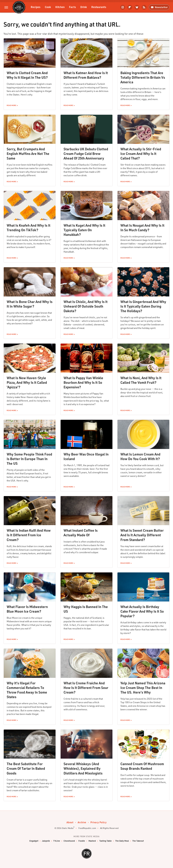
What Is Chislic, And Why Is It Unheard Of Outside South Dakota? (86, 306)
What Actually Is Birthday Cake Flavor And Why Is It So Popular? (142, 611)
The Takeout (138, 841)
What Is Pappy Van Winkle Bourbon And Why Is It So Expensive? (83, 382)
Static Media (68, 828)
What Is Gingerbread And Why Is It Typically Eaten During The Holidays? (143, 306)
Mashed (92, 841)
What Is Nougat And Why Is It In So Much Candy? (142, 228)
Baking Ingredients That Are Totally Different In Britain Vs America (143, 77)
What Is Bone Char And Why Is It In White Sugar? (30, 304)
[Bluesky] (137, 7)
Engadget (34, 841)
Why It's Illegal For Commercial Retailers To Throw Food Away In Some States (27, 690)
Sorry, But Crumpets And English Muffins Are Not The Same (28, 154)
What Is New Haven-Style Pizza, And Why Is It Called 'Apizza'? (27, 382)
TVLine (57, 841)
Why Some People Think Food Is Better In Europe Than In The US (29, 459)
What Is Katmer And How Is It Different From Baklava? (86, 75)
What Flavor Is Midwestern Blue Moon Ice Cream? (27, 609)
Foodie (82, 841)
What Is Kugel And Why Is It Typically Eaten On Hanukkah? (84, 230)
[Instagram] (123, 7)
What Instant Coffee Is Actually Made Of (81, 533)
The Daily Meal (122, 841)
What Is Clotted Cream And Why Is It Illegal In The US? (27, 75)
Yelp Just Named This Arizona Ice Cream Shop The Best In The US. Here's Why (143, 688)
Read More (11, 105)
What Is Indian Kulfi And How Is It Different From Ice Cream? (29, 535)
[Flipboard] (130, 7)
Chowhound (69, 841)
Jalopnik (46, 841)
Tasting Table (106, 841)
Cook (48, 7)
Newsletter (159, 7)
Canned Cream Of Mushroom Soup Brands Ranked (142, 766)
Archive (82, 822)
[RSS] (144, 7)
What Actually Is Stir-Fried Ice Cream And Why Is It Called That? (141, 154)
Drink (84, 7)
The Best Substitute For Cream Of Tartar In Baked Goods (26, 768)
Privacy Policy (98, 822)
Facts (72, 7)
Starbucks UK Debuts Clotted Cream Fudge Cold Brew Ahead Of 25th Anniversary (86, 154)
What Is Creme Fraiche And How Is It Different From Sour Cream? (86, 688)
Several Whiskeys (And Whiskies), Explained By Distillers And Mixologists (83, 768)
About (70, 822)
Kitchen (60, 7)
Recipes (36, 7)
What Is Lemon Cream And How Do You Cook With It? (140, 456)
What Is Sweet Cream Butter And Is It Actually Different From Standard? (142, 535)
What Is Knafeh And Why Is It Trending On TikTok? (29, 228)
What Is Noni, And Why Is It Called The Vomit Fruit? (141, 380)
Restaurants (99, 7)
